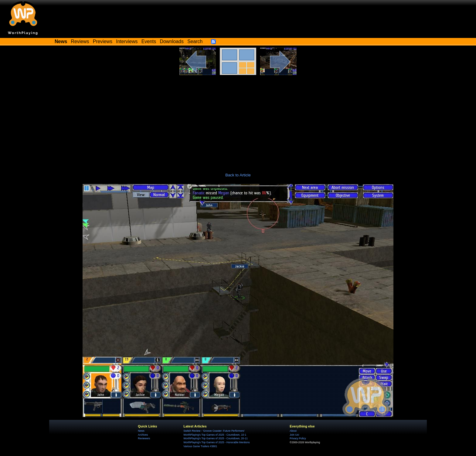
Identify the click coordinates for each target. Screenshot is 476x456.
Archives (143, 435)
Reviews (80, 41)
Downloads (172, 41)
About (293, 431)
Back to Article (238, 175)
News (141, 431)
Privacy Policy (298, 438)
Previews (103, 41)
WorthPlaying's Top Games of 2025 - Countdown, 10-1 (215, 435)
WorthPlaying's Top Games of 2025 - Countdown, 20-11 (216, 438)
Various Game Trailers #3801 (200, 446)
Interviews (127, 41)
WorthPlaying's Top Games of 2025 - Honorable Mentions (216, 442)
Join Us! (294, 435)
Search (195, 41)
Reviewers (144, 438)
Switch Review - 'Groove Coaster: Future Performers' (214, 431)
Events (149, 41)
